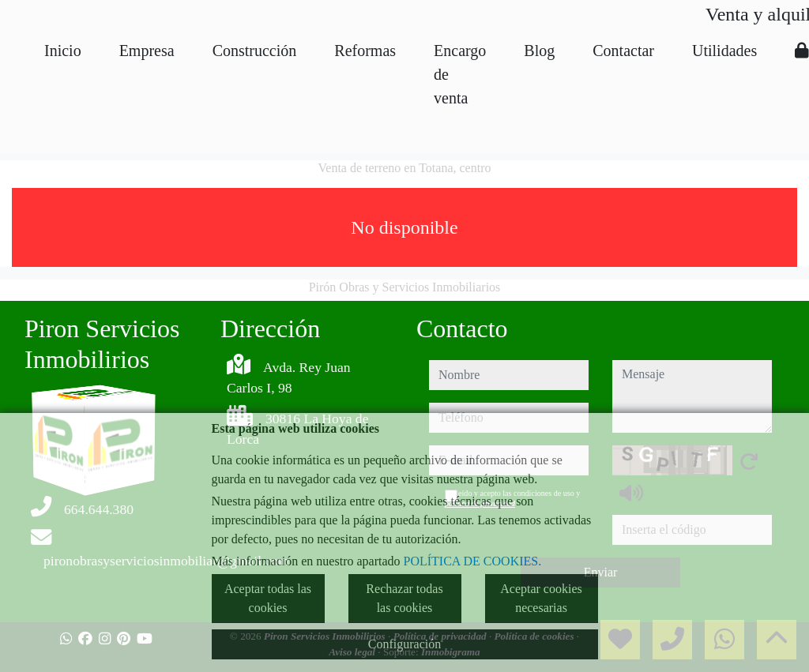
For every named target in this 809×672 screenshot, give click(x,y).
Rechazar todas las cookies (404, 598)
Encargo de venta (460, 74)
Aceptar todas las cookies (268, 598)
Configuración (404, 644)
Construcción (255, 51)
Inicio (63, 51)
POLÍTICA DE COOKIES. (473, 561)
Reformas (365, 51)
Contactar (623, 51)
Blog (539, 51)
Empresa (147, 51)
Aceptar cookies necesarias (541, 598)
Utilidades (724, 51)
